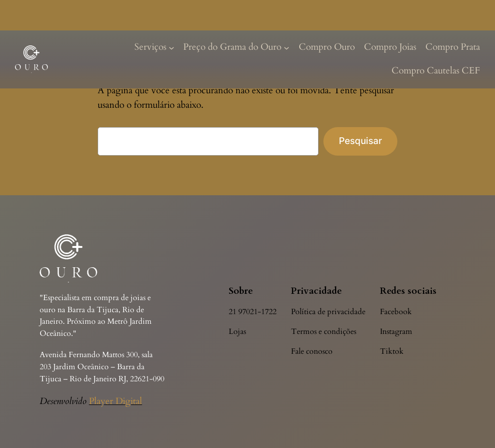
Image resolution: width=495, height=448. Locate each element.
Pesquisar (360, 141)
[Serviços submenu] (172, 47)
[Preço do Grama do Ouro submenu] (287, 47)
